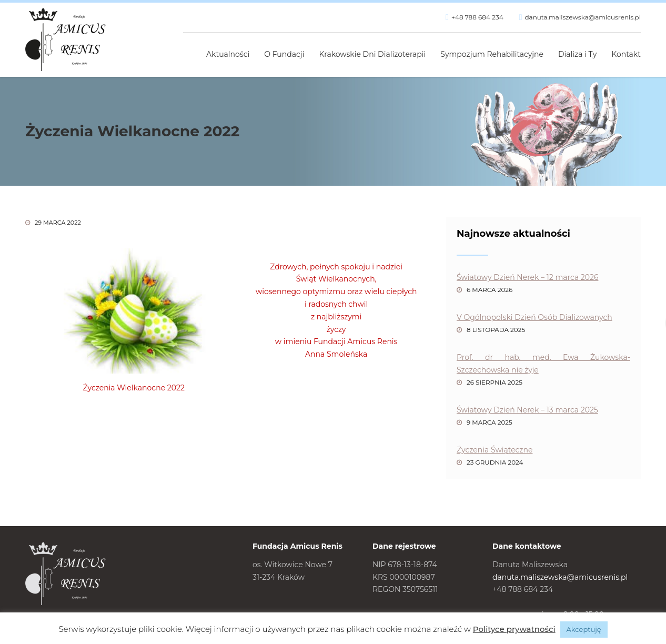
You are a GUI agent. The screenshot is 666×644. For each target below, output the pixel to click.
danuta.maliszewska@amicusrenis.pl (583, 17)
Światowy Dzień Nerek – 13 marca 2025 (527, 410)
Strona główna (187, 48)
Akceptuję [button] (584, 629)
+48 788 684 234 (477, 17)
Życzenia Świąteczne (495, 450)
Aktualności (228, 54)
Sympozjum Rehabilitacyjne (492, 54)
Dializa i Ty (577, 54)
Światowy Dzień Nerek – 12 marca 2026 (527, 277)
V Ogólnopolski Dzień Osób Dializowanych (534, 317)
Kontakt (626, 54)
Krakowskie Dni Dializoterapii (373, 54)
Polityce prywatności (514, 629)
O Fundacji (284, 54)
